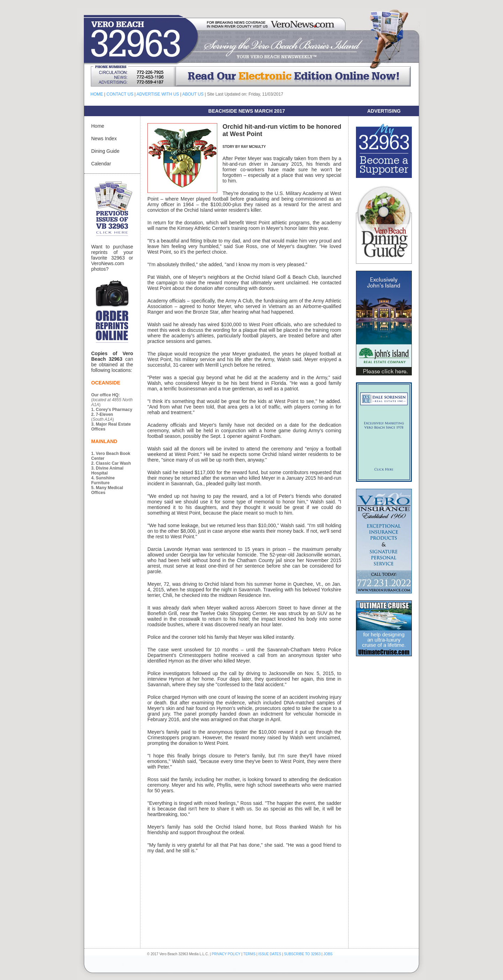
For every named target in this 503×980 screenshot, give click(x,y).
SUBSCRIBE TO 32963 (303, 954)
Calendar (101, 164)
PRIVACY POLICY (226, 954)
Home (98, 126)
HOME (97, 94)
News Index (104, 139)
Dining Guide (105, 151)
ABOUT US (193, 94)
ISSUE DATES (270, 954)
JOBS (328, 954)
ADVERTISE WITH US (158, 94)
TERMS (249, 954)
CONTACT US (120, 94)
